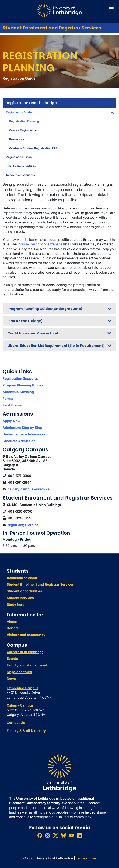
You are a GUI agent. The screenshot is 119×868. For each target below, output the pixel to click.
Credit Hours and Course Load (33, 333)
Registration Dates (19, 157)
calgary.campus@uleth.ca (29, 489)
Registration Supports (20, 378)
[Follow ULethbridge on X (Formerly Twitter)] (56, 835)
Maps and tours (19, 672)
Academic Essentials (20, 175)
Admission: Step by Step (22, 428)
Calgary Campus (20, 705)
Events (12, 659)
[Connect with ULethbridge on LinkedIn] (79, 835)
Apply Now (11, 421)
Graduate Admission (19, 441)
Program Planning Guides (23, 385)
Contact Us (16, 723)
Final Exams (12, 405)
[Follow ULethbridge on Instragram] (48, 835)
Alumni (12, 621)
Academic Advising (18, 392)
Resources (17, 139)
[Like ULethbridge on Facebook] (40, 835)
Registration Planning (24, 121)
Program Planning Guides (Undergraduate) (45, 309)
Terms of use (86, 858)
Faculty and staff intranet (27, 665)
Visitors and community (26, 635)
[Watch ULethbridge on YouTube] (71, 835)
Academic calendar (22, 578)
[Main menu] (111, 7)
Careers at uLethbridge (25, 652)
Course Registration (23, 130)
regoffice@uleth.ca (23, 525)
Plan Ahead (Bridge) (25, 321)
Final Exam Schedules (21, 166)
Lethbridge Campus (23, 688)
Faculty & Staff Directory (26, 731)
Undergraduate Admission (24, 434)
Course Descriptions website (40, 244)
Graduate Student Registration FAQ (33, 148)
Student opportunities (24, 591)
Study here (15, 604)
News (11, 679)
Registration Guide (19, 112)
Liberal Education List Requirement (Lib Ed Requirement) (56, 346)
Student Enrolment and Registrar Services (52, 28)
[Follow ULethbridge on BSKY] (63, 835)
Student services (20, 598)
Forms (8, 399)
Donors (13, 628)
